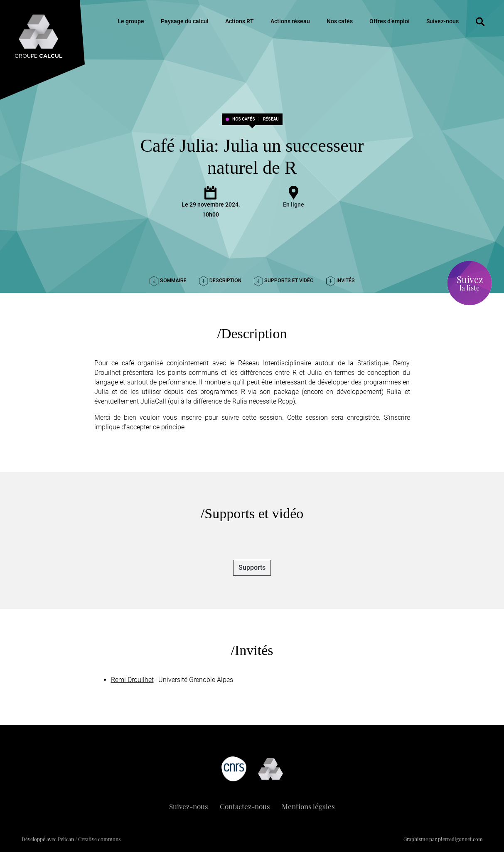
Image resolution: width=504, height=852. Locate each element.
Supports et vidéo (284, 281)
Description (220, 281)
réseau (271, 119)
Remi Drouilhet (132, 680)
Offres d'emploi (390, 21)
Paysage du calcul (185, 21)
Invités (341, 281)
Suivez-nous (443, 21)
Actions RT (240, 21)
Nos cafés (340, 21)
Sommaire (168, 281)
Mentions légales (308, 806)
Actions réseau (290, 21)
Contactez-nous (245, 806)
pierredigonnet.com (460, 839)
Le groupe (131, 21)
